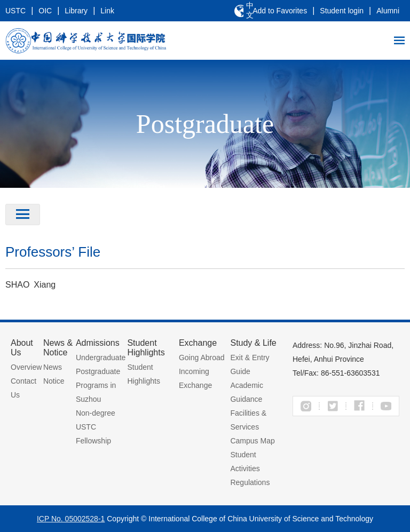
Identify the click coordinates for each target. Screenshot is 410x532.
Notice (54, 381)
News (53, 367)
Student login (342, 11)
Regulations (250, 482)
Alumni (388, 11)
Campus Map (252, 441)
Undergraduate (101, 358)
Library (76, 11)
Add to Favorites (280, 11)
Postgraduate (98, 371)
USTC (15, 11)
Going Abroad (202, 358)
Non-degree (96, 413)
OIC (45, 11)
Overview (26, 367)
